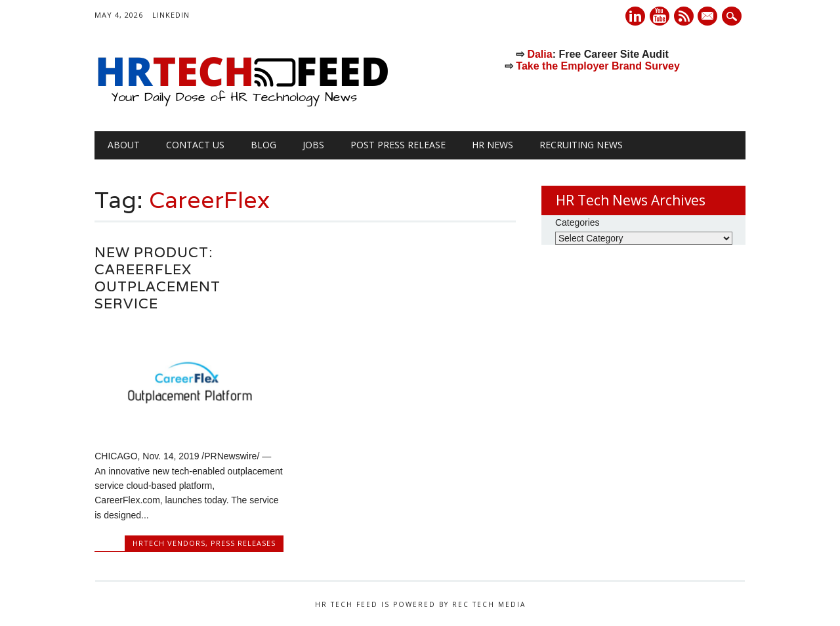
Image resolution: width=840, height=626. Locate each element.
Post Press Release (398, 145)
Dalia (539, 54)
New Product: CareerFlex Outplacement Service (157, 278)
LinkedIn (171, 15)
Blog (263, 145)
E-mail (709, 17)
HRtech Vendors (169, 543)
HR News (493, 145)
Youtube (660, 16)
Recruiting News (581, 145)
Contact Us (195, 145)
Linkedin (635, 16)
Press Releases (243, 543)
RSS (684, 16)
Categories (577, 222)
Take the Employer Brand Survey (598, 66)
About (124, 145)
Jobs (313, 145)
